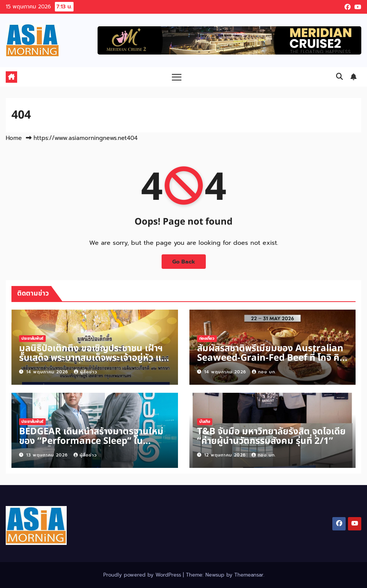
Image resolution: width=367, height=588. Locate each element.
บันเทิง (205, 422)
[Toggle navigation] (177, 77)
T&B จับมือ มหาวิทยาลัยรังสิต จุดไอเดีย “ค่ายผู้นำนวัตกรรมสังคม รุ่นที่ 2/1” (271, 436)
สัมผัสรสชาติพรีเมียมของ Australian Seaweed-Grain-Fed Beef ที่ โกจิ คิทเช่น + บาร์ (271, 358)
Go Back (184, 262)
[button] (340, 77)
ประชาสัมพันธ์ (32, 338)
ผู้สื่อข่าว (86, 372)
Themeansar (249, 575)
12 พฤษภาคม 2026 (226, 455)
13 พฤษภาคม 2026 (48, 455)
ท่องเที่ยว (207, 338)
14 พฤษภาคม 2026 (48, 372)
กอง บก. (264, 372)
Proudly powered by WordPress (143, 575)
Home (14, 138)
